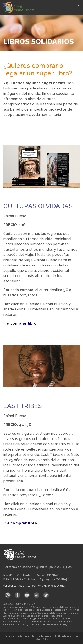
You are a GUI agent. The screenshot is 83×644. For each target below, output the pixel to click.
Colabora (59, 586)
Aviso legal (24, 636)
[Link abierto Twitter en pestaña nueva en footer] (46, 594)
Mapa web (10, 636)
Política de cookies (42, 636)
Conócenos (10, 586)
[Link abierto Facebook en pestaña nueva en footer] (17, 594)
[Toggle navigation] (79, 7)
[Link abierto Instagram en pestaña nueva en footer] (8, 594)
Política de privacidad (67, 636)
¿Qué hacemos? (27, 586)
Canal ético (42, 639)
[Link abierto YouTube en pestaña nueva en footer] (27, 594)
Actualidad (45, 586)
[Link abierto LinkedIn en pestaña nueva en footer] (37, 594)
